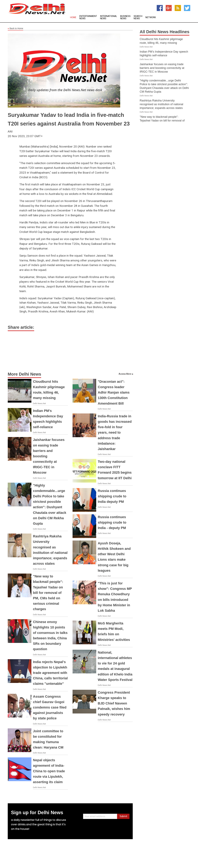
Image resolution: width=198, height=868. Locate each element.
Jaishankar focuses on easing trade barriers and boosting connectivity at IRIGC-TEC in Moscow (162, 68)
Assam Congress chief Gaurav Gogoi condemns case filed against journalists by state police (50, 707)
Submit (123, 816)
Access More (125, 374)
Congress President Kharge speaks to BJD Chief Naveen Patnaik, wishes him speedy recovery (114, 703)
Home (73, 17)
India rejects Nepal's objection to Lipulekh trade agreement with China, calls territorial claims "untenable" (50, 673)
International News (109, 17)
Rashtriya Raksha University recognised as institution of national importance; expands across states (161, 104)
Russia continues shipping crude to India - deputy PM (112, 522)
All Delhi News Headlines (165, 32)
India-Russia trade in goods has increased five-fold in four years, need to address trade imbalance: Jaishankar (115, 433)
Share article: (21, 327)
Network (151, 17)
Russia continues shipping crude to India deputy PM (112, 496)
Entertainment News (88, 17)
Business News (125, 17)
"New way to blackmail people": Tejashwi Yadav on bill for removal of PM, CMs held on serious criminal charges (48, 593)
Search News (138, 17)
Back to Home (15, 29)
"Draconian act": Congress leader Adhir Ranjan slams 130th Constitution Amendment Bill (114, 393)
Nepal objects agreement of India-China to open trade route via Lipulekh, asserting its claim (49, 771)
